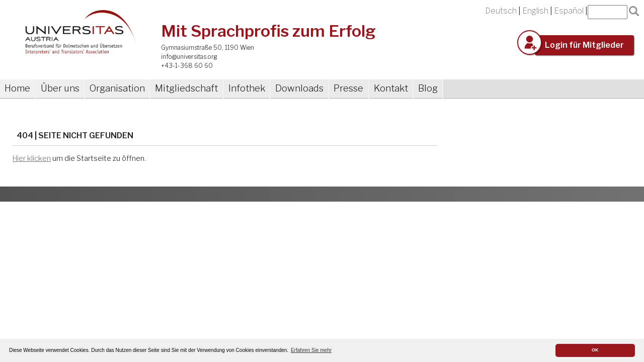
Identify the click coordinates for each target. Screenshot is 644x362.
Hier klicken (32, 158)
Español (569, 11)
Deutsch (501, 11)
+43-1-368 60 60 (187, 66)
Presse (348, 88)
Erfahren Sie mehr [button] (311, 350)
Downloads (299, 88)
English (535, 11)
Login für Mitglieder (584, 45)
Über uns (60, 88)
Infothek (247, 88)
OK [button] (595, 350)
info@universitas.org (189, 57)
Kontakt (391, 88)
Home (17, 88)
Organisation (117, 88)
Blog (428, 88)
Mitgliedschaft (186, 88)
